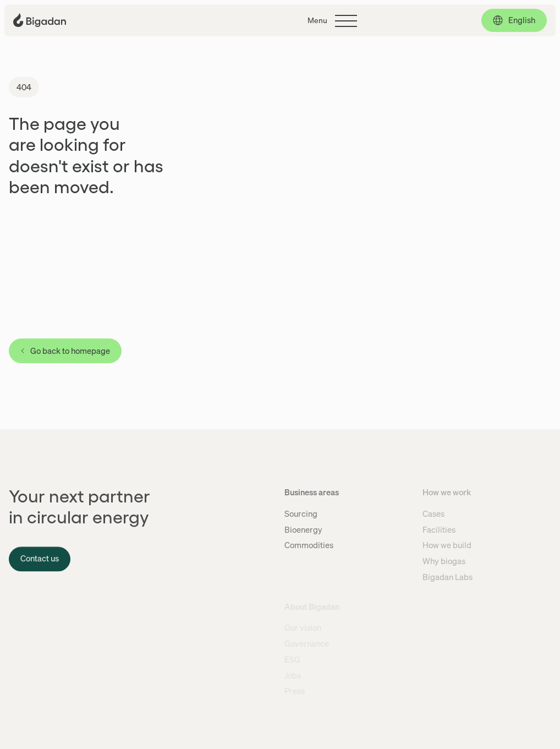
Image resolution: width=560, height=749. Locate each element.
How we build (447, 545)
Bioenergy (303, 529)
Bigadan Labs (448, 577)
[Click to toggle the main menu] (332, 21)
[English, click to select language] (514, 20)
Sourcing (301, 513)
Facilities (439, 529)
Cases (433, 513)
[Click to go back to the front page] (40, 20)
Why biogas (444, 561)
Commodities (309, 545)
